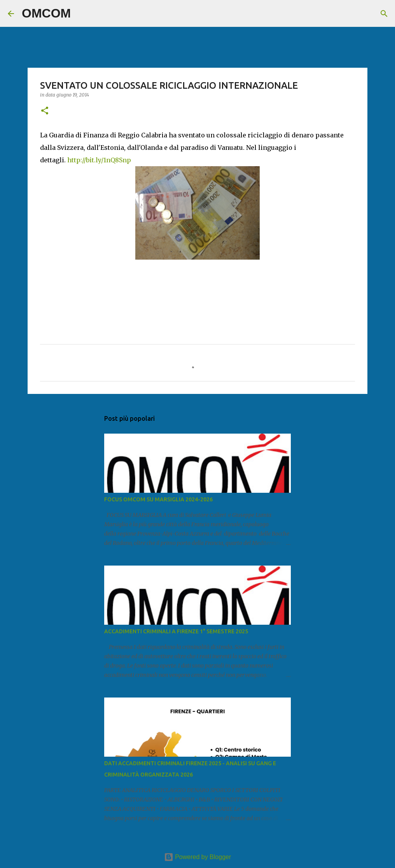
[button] (45, 111)
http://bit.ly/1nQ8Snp (99, 160)
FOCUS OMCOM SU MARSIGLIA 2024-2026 (158, 499)
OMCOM (46, 13)
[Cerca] (82, 14)
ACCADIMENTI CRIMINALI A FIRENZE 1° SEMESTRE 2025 (176, 631)
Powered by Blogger (198, 857)
